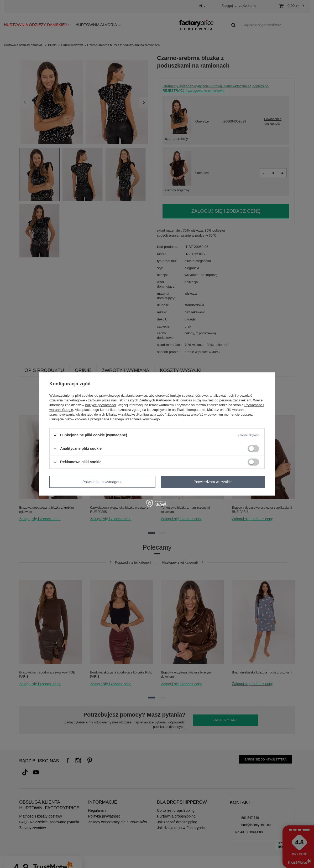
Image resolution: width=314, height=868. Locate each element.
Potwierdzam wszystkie (213, 482)
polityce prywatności (101, 405)
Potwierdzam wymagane (103, 482)
